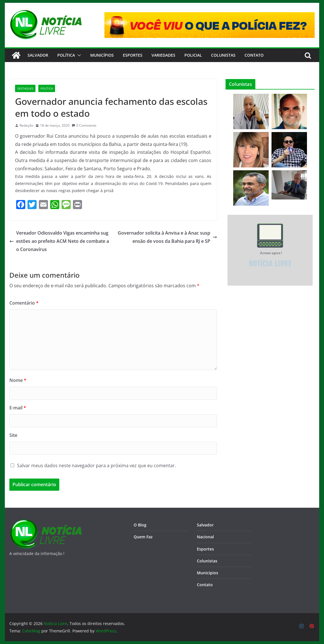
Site (13, 435)
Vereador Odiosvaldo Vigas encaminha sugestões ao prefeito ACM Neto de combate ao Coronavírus (59, 241)
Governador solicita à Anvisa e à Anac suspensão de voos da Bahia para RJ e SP (167, 237)
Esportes (133, 55)
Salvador (38, 55)
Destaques (25, 88)
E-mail (18, 408)
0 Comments (84, 125)
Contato (205, 585)
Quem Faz (143, 537)
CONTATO (254, 55)
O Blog (140, 525)
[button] (78, 55)
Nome (18, 380)
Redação (26, 125)
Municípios (102, 55)
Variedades (163, 55)
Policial (193, 55)
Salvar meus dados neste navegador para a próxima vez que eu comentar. (96, 466)
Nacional (205, 537)
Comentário (24, 303)
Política (66, 55)
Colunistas (223, 55)
